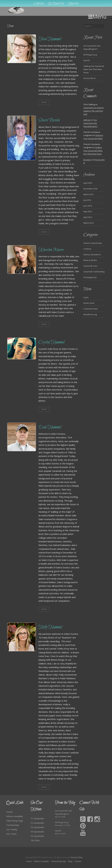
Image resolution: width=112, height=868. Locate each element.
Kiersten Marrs (51, 250)
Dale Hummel (50, 427)
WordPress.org (90, 314)
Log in (86, 297)
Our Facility (12, 829)
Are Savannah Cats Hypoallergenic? (90, 123)
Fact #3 (86, 60)
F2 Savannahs (37, 823)
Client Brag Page (15, 821)
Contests (87, 249)
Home (9, 812)
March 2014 (88, 223)
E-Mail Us (56, 4)
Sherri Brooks (49, 120)
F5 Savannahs (37, 836)
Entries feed (89, 303)
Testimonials (13, 825)
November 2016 (90, 189)
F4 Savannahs (37, 832)
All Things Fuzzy (90, 55)
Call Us (39, 4)
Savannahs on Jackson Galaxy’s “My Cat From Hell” (94, 111)
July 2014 (87, 200)
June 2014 (88, 206)
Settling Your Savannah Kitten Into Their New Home (94, 69)
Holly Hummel (50, 627)
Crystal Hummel (51, 342)
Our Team (11, 834)
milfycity (87, 120)
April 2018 (88, 183)
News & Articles (90, 260)
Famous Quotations (92, 254)
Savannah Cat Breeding (94, 272)
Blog (70, 861)
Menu (97, 17)
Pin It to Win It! (89, 78)
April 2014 (88, 217)
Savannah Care (90, 266)
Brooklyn (87, 160)
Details (44, 102)
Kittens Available (15, 816)
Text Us (73, 4)
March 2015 (88, 194)
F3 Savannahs (37, 827)
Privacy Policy (77, 857)
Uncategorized (90, 277)
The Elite (35, 840)
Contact (78, 861)
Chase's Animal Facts (93, 243)
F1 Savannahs (37, 818)
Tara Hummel (50, 39)
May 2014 (88, 211)
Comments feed (90, 309)
